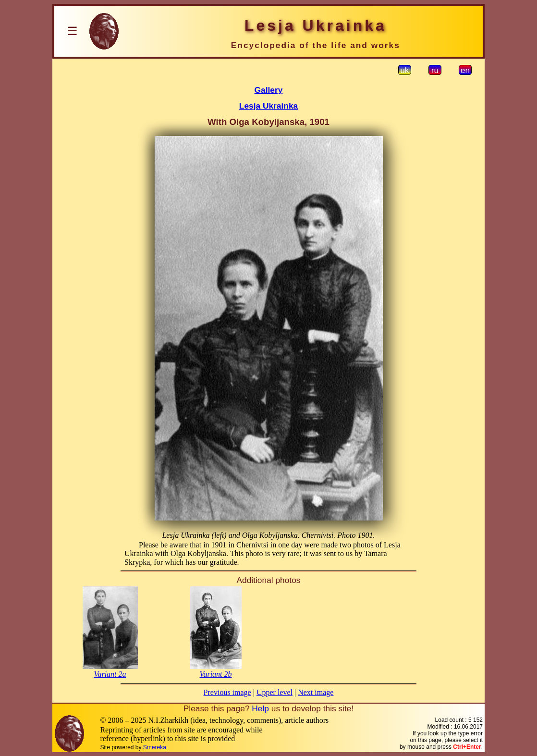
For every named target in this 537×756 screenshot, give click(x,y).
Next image (316, 692)
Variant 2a (110, 674)
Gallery (269, 90)
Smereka (155, 747)
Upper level (275, 692)
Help (260, 708)
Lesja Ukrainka (268, 106)
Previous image (227, 692)
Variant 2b (215, 674)
